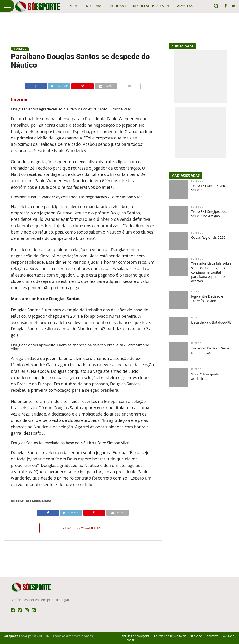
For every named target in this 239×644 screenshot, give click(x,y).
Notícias (94, 6)
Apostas (185, 6)
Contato (213, 636)
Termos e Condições (135, 636)
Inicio (74, 6)
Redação (196, 636)
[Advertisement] (119, 26)
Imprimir (20, 99)
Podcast (118, 6)
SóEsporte (11, 636)
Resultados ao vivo (152, 6)
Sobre (131, 640)
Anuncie (229, 636)
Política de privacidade (170, 636)
